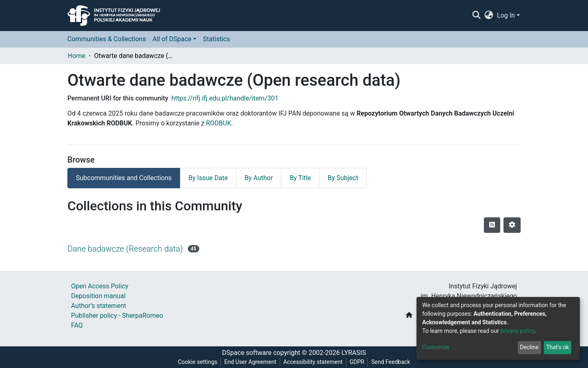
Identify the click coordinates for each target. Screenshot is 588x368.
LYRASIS (354, 353)
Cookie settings (198, 362)
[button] (489, 16)
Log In (506, 15)
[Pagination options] (512, 225)
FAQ (77, 325)
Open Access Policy (100, 286)
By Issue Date (208, 178)
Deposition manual (98, 296)
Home (77, 56)
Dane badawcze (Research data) (125, 249)
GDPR (357, 362)
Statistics (217, 39)
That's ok (557, 347)
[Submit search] (476, 16)
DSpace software (247, 353)
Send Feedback (391, 362)
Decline (529, 347)
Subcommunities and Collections (124, 178)
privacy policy (517, 331)
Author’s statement (99, 306)
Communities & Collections (107, 39)
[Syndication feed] (492, 225)
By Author (259, 178)
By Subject (343, 178)
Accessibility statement (313, 362)
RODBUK (218, 123)
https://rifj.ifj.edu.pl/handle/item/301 (225, 98)
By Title (300, 178)
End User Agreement (250, 362)
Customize (436, 347)
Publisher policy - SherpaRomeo (117, 316)
